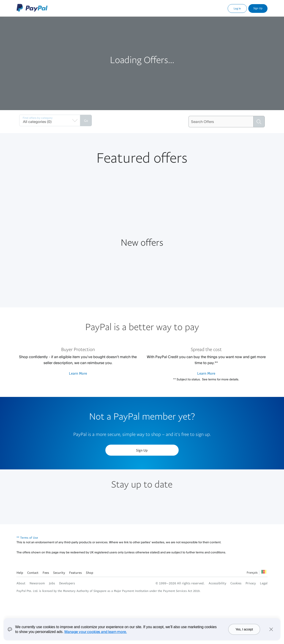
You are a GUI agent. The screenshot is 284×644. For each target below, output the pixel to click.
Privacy (251, 583)
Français (252, 572)
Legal (264, 583)
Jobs (52, 583)
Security (59, 573)
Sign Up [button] (142, 450)
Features (75, 573)
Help (20, 573)
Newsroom (37, 583)
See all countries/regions (264, 573)
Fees (46, 573)
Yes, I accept (244, 632)
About (21, 583)
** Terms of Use (27, 538)
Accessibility (217, 583)
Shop (90, 573)
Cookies (236, 583)
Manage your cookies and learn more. (96, 634)
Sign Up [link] (258, 8)
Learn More (78, 373)
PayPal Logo (32, 8)
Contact (33, 573)
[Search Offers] (221, 122)
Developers (67, 583)
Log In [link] (237, 8)
